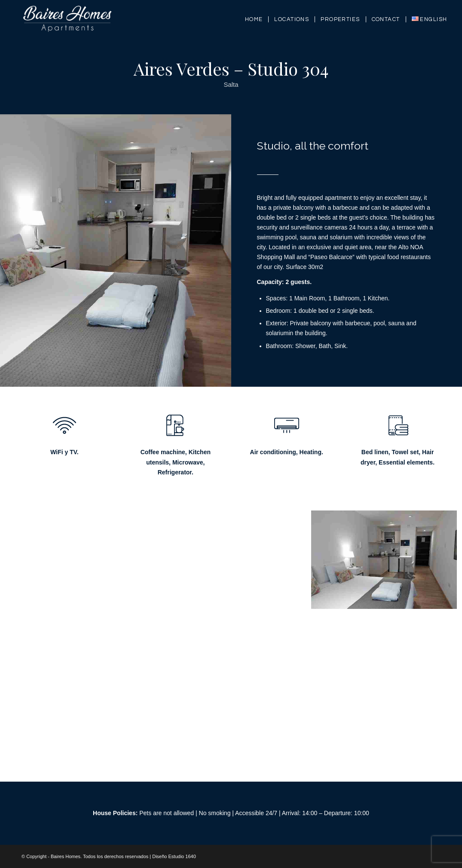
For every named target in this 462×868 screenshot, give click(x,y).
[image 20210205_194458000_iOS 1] (235, 572)
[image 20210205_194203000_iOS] (83, 572)
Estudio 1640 (182, 856)
